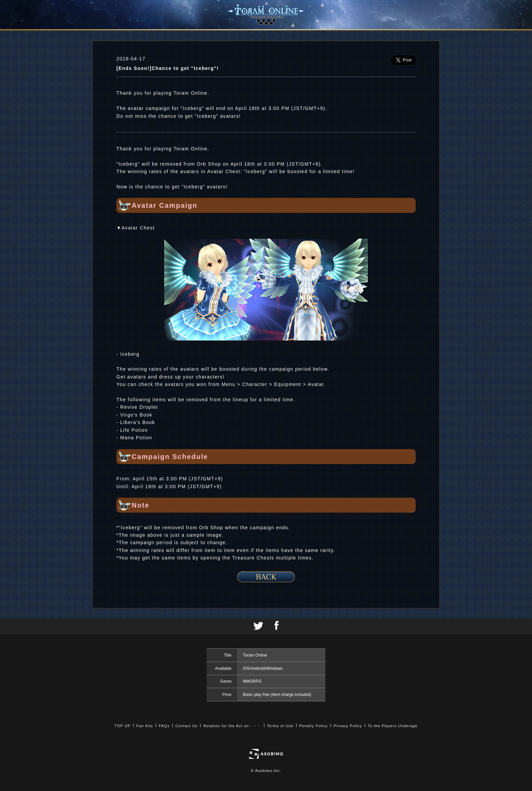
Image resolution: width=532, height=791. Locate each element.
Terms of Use (280, 726)
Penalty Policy (314, 726)
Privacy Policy (348, 726)
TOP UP (123, 726)
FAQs (164, 726)
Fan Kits (145, 726)
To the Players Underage (393, 726)
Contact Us (186, 726)
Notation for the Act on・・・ (232, 726)
